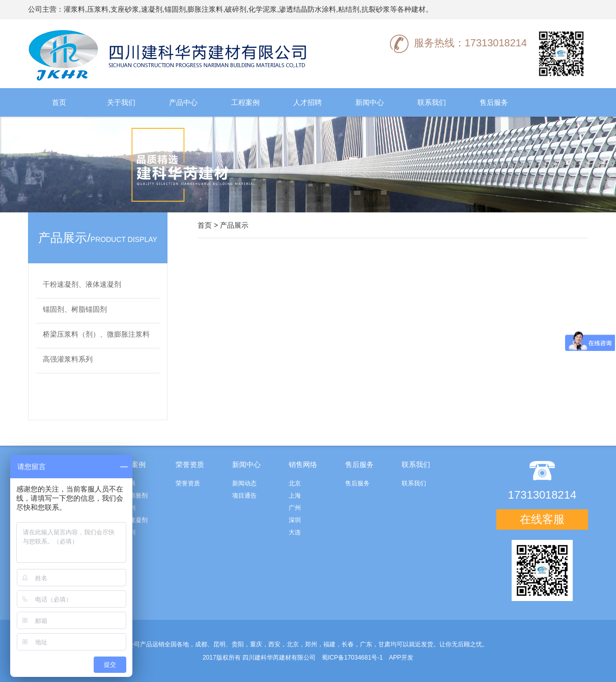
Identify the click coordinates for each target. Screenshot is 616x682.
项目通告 (244, 496)
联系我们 (432, 102)
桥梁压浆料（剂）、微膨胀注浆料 (96, 334)
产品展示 (234, 225)
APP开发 (401, 658)
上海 (295, 496)
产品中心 (183, 102)
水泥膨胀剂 (132, 496)
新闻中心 (370, 102)
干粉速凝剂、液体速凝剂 (82, 284)
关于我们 (121, 102)
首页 (59, 102)
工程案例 (245, 102)
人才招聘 (307, 102)
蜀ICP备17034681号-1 (352, 658)
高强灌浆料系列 (68, 359)
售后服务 (494, 102)
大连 (295, 532)
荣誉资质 (188, 483)
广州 (295, 508)
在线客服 (542, 519)
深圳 (295, 520)
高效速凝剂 (132, 520)
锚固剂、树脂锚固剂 (75, 309)
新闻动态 (244, 483)
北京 (295, 483)
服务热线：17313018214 (458, 43)
